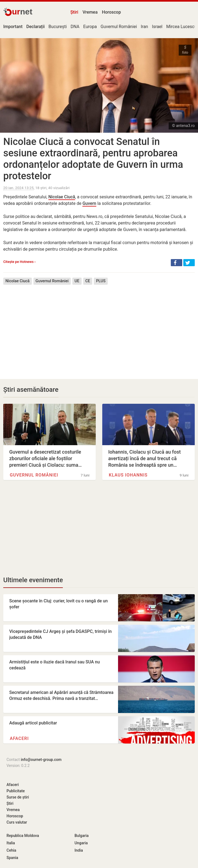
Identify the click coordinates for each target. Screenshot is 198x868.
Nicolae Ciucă (62, 197)
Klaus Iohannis (128, 475)
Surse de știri (18, 797)
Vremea (90, 12)
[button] (177, 263)
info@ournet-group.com (41, 760)
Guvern (89, 203)
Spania (12, 858)
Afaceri (19, 738)
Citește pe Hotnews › (19, 262)
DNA (75, 27)
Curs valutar (17, 822)
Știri (74, 12)
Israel (157, 27)
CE (88, 281)
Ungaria (81, 843)
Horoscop (112, 12)
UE (77, 281)
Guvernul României (119, 27)
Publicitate (16, 791)
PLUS (101, 281)
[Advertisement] (99, 328)
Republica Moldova (23, 836)
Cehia (11, 850)
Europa (90, 27)
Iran (144, 27)
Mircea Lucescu (181, 27)
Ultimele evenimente (33, 580)
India (79, 850)
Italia (11, 843)
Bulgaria (82, 836)
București (58, 27)
